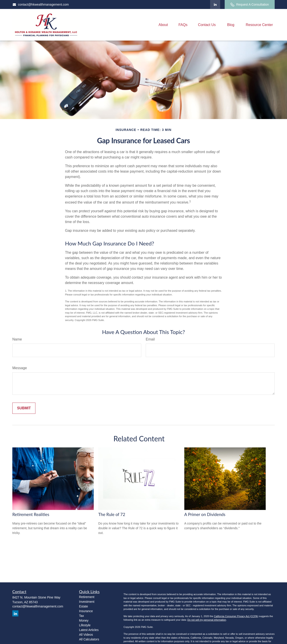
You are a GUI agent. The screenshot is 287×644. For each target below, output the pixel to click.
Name (17, 339)
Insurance (86, 611)
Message (20, 368)
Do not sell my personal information (207, 620)
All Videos (86, 635)
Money (84, 620)
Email (150, 339)
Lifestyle (85, 625)
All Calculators (89, 639)
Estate (84, 606)
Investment (87, 602)
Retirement (87, 597)
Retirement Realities (31, 514)
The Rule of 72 (112, 514)
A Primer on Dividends (205, 514)
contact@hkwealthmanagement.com (41, 4)
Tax (82, 616)
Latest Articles (89, 630)
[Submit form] (24, 408)
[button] (163, 25)
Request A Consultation (250, 5)
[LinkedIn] (215, 4)
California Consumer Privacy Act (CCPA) (236, 616)
